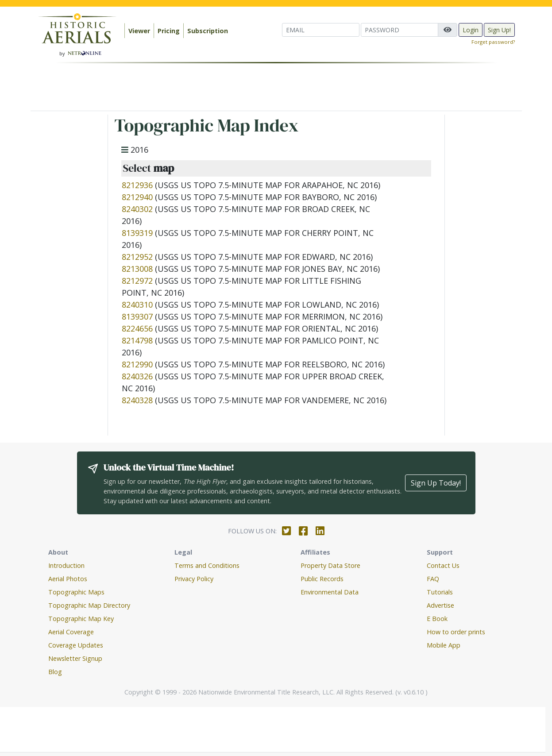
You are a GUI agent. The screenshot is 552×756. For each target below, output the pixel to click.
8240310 (137, 305)
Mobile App (444, 645)
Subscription (208, 31)
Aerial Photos (68, 579)
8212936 (137, 185)
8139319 (137, 233)
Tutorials (440, 592)
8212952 (137, 257)
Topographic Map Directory (89, 605)
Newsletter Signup (75, 658)
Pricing (169, 31)
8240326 (137, 376)
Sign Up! (499, 30)
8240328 (137, 400)
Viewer (139, 31)
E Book (437, 619)
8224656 (137, 328)
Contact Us (443, 565)
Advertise (440, 605)
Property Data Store (330, 565)
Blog (55, 672)
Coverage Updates (76, 645)
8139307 (137, 316)
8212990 (137, 364)
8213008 (137, 269)
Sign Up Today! (436, 483)
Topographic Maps (76, 592)
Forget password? (493, 42)
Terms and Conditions (207, 565)
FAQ (433, 579)
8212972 (137, 281)
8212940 (137, 197)
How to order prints (456, 632)
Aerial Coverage (71, 632)
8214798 (137, 340)
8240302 (137, 209)
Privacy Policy (194, 579)
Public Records (322, 579)
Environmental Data (330, 592)
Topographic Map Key (81, 619)
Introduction (66, 565)
